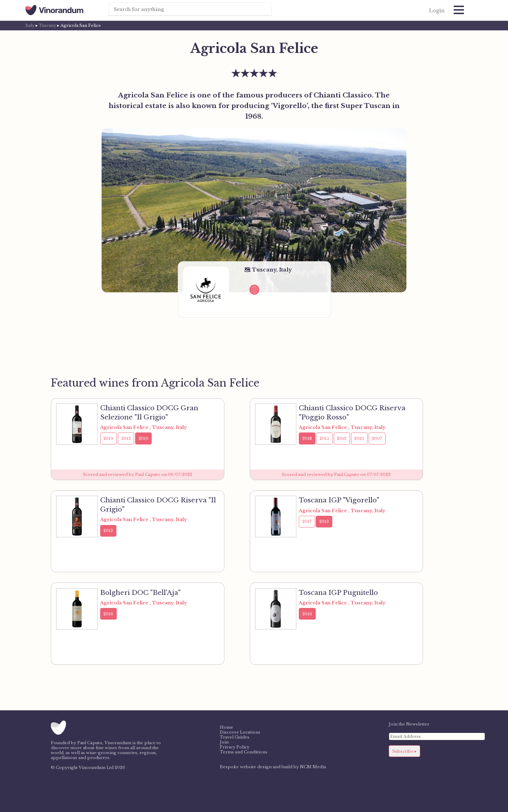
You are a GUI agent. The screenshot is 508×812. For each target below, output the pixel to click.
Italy (30, 25)
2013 (126, 438)
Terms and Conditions (244, 752)
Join (224, 742)
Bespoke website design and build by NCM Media (273, 767)
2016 (108, 614)
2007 (377, 438)
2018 (307, 438)
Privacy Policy (235, 747)
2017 (307, 521)
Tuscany (47, 25)
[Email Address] (437, 736)
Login (437, 11)
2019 (108, 438)
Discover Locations (240, 732)
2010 (144, 438)
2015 (324, 438)
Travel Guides (235, 737)
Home (226, 727)
